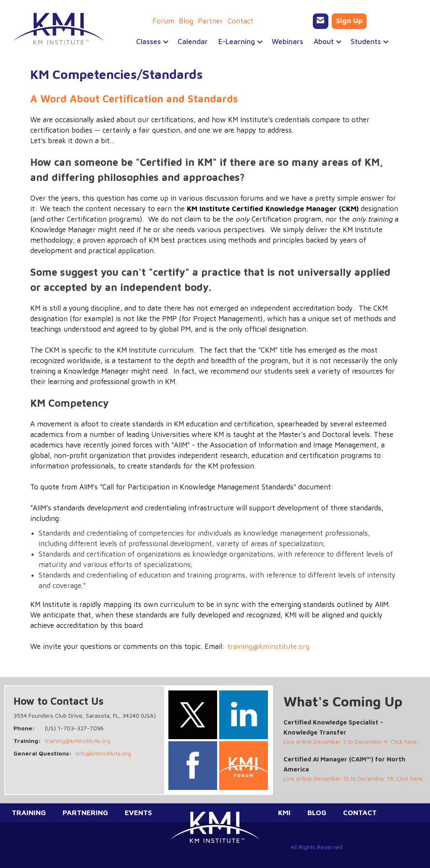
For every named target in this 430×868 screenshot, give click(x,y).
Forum (163, 21)
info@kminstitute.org (103, 753)
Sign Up (349, 21)
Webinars (287, 42)
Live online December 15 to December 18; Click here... (355, 778)
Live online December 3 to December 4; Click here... (352, 741)
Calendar (193, 42)
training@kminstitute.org (268, 646)
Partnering (85, 813)
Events (138, 813)
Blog (186, 21)
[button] (148, 42)
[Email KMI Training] (321, 21)
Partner (210, 21)
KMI (284, 813)
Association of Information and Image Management (293, 445)
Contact (240, 21)
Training (29, 813)
